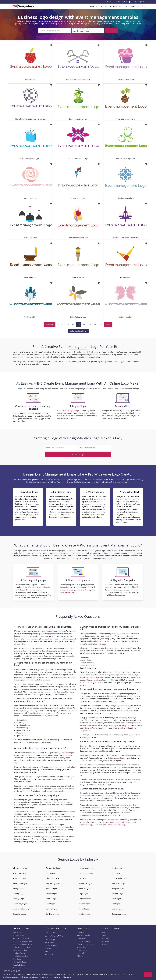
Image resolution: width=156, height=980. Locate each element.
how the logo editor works (99, 677)
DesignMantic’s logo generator (40, 713)
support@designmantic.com (91, 680)
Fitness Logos (51, 898)
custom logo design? (71, 410)
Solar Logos (117, 898)
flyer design (50, 832)
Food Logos (50, 904)
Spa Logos (116, 904)
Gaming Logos (51, 909)
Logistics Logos (85, 898)
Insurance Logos (85, 883)
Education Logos (52, 878)
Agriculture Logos (19, 873)
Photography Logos (120, 878)
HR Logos (83, 878)
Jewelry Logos (84, 888)
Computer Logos (19, 914)
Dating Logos (51, 873)
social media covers (68, 592)
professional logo (100, 751)
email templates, (68, 590)
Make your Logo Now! (78, 331)
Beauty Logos (18, 888)
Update (112, 30)
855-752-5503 (122, 2)
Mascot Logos (84, 904)
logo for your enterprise (130, 779)
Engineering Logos (53, 883)
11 (73, 324)
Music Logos (117, 868)
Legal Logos (84, 893)
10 (68, 324)
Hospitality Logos (86, 873)
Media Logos (84, 909)
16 (101, 324)
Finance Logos (51, 893)
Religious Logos (118, 888)
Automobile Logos (20, 883)
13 (84, 324)
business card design (34, 832)
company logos (64, 757)
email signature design (118, 725)
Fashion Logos (51, 888)
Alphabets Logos (19, 878)
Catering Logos (18, 893)
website (106, 822)
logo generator (52, 633)
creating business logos (97, 644)
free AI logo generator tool (40, 361)
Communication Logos (22, 909)
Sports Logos (117, 909)
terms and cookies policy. (62, 977)
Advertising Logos (20, 868)
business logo (109, 819)
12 (79, 324)
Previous (49, 324)
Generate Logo (78, 454)
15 (95, 324)
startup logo (68, 752)
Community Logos (20, 904)
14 (90, 324)
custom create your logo (66, 677)
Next (108, 324)
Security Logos (118, 893)
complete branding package (121, 728)
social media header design (97, 725)
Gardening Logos (52, 914)
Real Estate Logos (119, 883)
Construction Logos (53, 868)
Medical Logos (85, 914)
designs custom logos (116, 758)
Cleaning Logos (19, 898)
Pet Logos (116, 873)
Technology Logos (119, 914)
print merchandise (58, 791)
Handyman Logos (86, 868)
